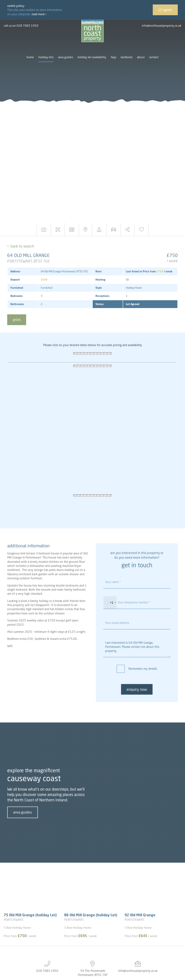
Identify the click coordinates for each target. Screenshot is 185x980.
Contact (154, 57)
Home (30, 57)
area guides (23, 812)
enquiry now (137, 689)
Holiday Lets (46, 57)
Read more (39, 14)
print (17, 320)
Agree (165, 10)
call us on (21, 26)
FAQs (113, 57)
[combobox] (110, 603)
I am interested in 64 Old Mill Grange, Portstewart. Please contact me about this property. (137, 647)
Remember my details (143, 669)
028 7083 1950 (47, 971)
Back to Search (22, 246)
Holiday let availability (92, 57)
